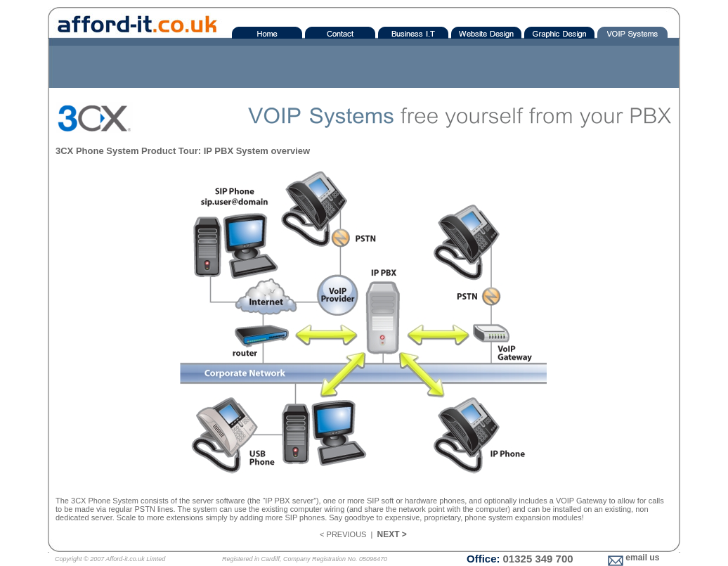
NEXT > (392, 534)
